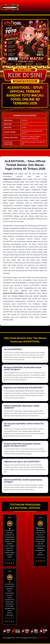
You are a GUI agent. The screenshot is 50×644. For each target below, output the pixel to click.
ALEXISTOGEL (42, 638)
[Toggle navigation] (49, 7)
